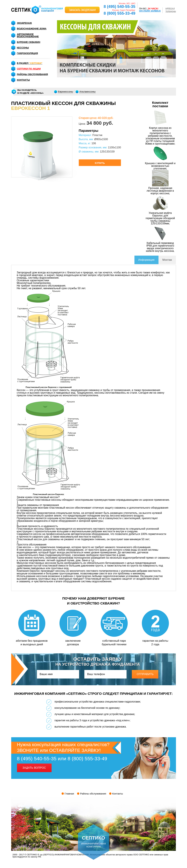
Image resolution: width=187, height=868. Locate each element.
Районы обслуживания (93, 794)
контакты (23, 80)
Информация (146, 260)
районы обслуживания (32, 74)
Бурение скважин (29, 42)
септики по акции (29, 69)
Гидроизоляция (27, 53)
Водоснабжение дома (32, 29)
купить (100, 163)
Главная (69, 794)
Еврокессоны (66, 92)
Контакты (118, 794)
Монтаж (167, 260)
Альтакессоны (87, 92)
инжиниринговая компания (94, 836)
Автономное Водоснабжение (28, 35)
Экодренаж (24, 23)
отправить (145, 674)
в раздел (30, 63)
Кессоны (23, 48)
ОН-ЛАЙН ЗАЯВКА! (150, 11)
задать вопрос (34, 768)
